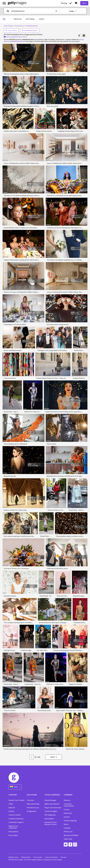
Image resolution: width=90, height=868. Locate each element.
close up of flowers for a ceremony (16, 568)
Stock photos (13, 832)
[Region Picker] (15, 787)
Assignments (31, 811)
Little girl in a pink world (12, 650)
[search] (9, 11)
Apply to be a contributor (13, 827)
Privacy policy (38, 857)
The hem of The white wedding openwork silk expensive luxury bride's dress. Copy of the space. (38, 195)
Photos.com (68, 832)
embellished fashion (30, 30)
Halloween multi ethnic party (57, 568)
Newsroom (68, 813)
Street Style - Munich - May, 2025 (52, 596)
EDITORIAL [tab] (30, 19)
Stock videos (13, 835)
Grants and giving (70, 821)
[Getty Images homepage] (17, 3)
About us (67, 800)
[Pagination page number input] (32, 757)
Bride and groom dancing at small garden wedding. (57, 622)
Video (11, 804)
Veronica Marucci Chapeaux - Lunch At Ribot (64, 510)
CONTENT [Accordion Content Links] (13, 795)
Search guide (49, 819)
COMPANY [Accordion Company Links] (68, 795)
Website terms (14, 857)
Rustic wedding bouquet (12, 350)
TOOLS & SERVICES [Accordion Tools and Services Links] (52, 795)
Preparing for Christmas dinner (15, 324)
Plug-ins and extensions (53, 808)
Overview (30, 800)
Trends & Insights (51, 811)
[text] (33, 11)
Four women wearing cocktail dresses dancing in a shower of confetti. (29, 536)
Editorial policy (26, 857)
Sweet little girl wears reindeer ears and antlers (21, 228)
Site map (63, 857)
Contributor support (16, 822)
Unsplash (67, 828)
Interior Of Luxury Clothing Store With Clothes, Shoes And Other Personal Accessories (35, 292)
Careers (67, 809)
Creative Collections (16, 819)
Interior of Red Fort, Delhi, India (15, 510)
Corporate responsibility (69, 805)
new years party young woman (58, 324)
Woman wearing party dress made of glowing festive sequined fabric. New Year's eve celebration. (39, 74)
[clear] (57, 11)
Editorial (12, 808)
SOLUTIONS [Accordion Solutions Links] (32, 795)
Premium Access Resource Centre (50, 823)
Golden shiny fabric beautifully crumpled (18, 131)
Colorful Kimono (10, 378)
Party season (51, 444)
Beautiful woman (10, 476)
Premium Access (33, 808)
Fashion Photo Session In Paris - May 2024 (52, 378)
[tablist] (29, 19)
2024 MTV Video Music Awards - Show (39, 412)
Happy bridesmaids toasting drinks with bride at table (23, 260)
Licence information (51, 857)
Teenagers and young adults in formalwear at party (56, 350)
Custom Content (15, 815)
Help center (68, 839)
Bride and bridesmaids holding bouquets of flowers (22, 106)
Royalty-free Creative (16, 800)
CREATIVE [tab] (18, 19)
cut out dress (11, 30)
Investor (67, 817)
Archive (11, 811)
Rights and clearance (52, 804)
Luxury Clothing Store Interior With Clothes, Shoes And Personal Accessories (31, 163)
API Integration (50, 815)
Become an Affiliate (71, 835)
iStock (66, 824)
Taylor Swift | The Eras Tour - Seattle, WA (71, 710)
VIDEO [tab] (42, 19)
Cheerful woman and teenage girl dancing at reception (66, 228)
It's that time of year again (56, 74)
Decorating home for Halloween (15, 444)
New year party (52, 106)
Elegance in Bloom (75, 684)
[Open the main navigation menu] (4, 3)
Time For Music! (10, 710)
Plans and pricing (33, 804)
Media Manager (50, 800)
